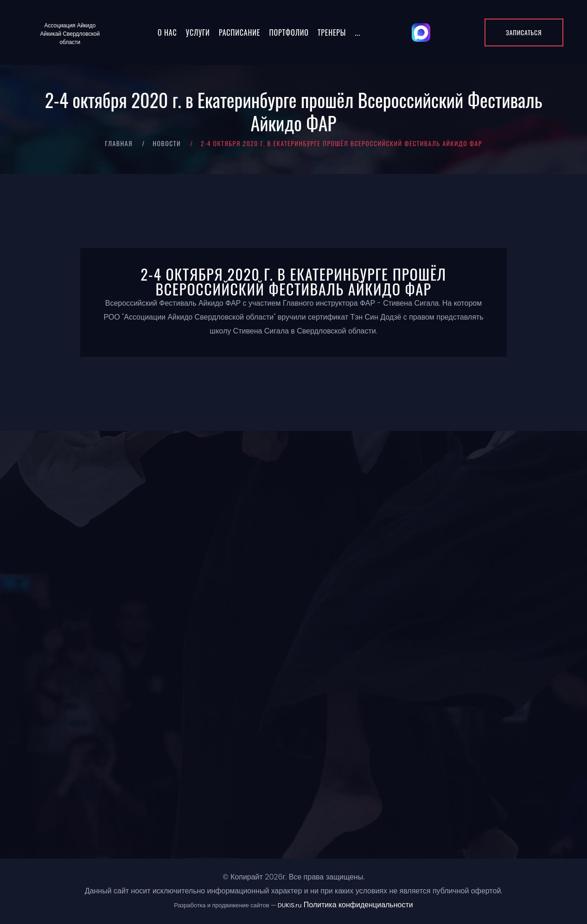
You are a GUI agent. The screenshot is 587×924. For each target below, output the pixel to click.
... (358, 32)
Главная (119, 143)
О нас (167, 32)
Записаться (524, 32)
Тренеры (332, 32)
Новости (167, 143)
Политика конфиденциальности (358, 905)
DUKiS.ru (290, 905)
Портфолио (289, 32)
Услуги (198, 32)
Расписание (239, 32)
